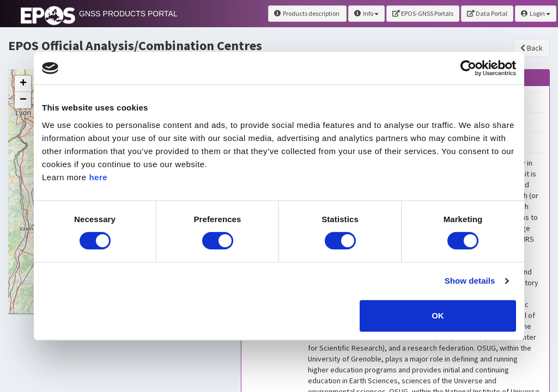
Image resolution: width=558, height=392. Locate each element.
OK (438, 316)
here (98, 177)
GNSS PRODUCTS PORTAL (128, 14)
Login (536, 13)
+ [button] (23, 84)
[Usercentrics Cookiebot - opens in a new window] (468, 68)
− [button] (23, 100)
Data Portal (487, 13)
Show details (470, 281)
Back (532, 48)
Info (366, 13)
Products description (307, 13)
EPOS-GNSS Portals (423, 13)
